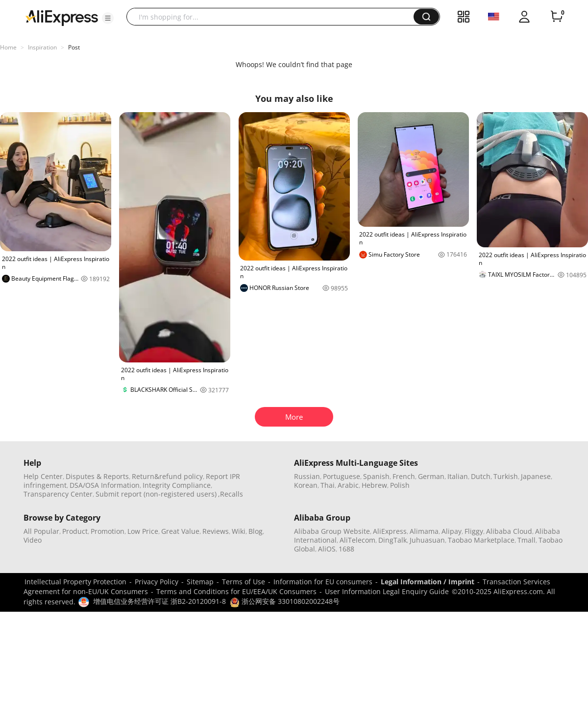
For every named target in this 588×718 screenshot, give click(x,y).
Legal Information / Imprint (428, 582)
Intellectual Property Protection (75, 582)
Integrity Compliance (177, 485)
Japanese (536, 476)
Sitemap (200, 582)
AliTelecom (357, 540)
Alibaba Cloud (509, 531)
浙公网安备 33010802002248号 (285, 601)
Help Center (43, 476)
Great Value (180, 531)
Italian (458, 476)
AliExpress (390, 531)
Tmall (527, 540)
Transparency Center (58, 494)
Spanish (376, 476)
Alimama (424, 531)
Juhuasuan (427, 540)
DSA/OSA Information (105, 485)
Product (75, 531)
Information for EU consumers (323, 582)
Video (33, 540)
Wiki (239, 531)
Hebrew (374, 485)
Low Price (143, 531)
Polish (400, 485)
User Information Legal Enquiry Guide (387, 591)
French (404, 476)
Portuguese (342, 476)
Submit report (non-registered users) (156, 494)
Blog (256, 531)
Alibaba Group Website (332, 531)
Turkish (506, 476)
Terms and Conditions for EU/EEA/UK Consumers (236, 591)
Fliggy (474, 531)
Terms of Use (244, 582)
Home (8, 47)
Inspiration (42, 47)
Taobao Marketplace (481, 540)
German (431, 476)
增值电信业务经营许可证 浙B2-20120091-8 (159, 601)
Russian (307, 476)
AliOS (327, 549)
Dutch (481, 476)
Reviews (216, 531)
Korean (306, 485)
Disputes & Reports (97, 476)
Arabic (348, 485)
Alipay (452, 531)
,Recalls (231, 494)
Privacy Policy (157, 582)
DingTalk (392, 540)
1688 (346, 549)
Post (74, 47)
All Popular (41, 531)
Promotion (108, 531)
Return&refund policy (167, 476)
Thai (328, 485)
